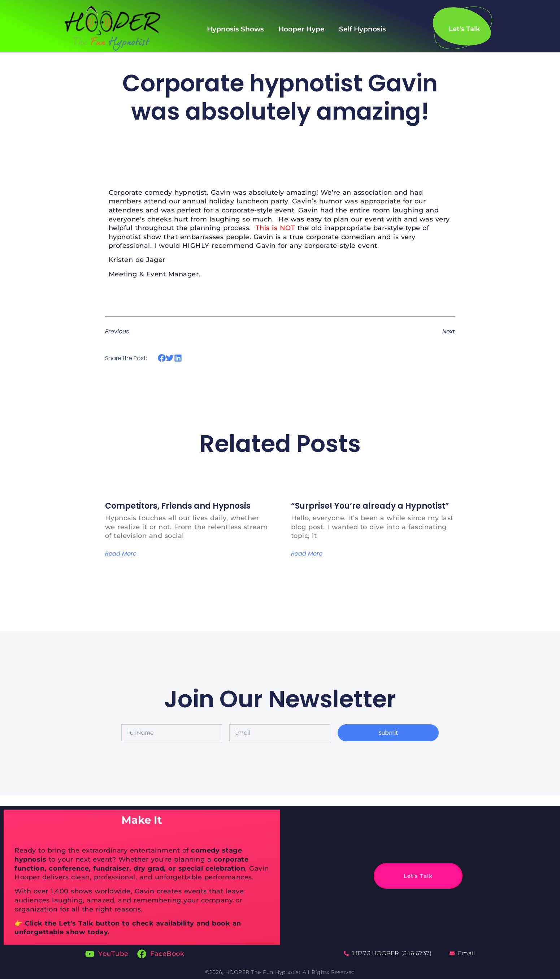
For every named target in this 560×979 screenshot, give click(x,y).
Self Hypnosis (363, 29)
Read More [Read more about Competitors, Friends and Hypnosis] (121, 554)
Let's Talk (403, 876)
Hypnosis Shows (235, 29)
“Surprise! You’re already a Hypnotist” (370, 506)
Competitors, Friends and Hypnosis (178, 506)
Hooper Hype (301, 29)
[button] (162, 358)
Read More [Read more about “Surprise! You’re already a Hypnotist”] (307, 554)
